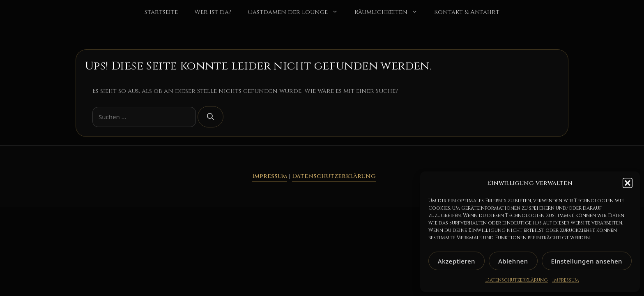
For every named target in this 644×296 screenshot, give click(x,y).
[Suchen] (210, 117)
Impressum (566, 280)
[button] (628, 183)
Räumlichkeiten (390, 12)
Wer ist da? (213, 12)
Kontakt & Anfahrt (467, 12)
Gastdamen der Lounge (297, 12)
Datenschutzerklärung (516, 280)
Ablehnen (513, 261)
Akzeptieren (457, 261)
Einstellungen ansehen (587, 261)
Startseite (161, 12)
